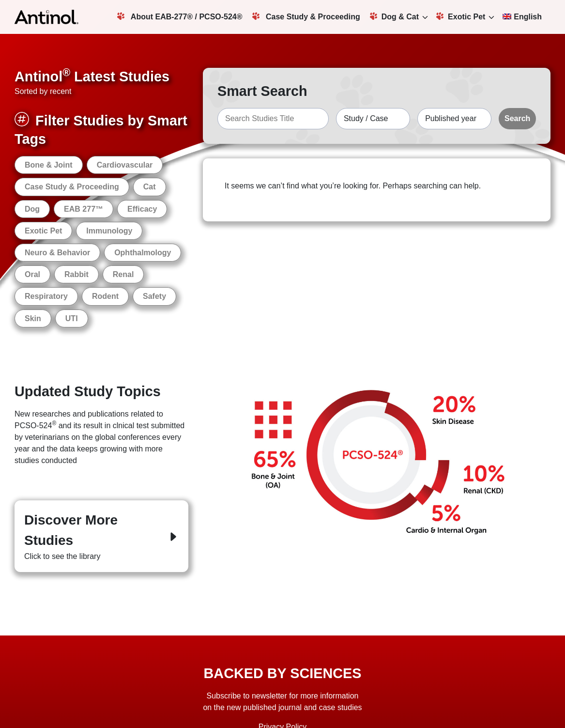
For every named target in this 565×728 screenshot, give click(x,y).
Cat (150, 187)
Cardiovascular (125, 165)
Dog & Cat (394, 16)
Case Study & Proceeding (306, 16)
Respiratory (46, 296)
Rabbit (76, 274)
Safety (154, 296)
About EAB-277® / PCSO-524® (180, 16)
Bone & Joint (49, 165)
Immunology (109, 231)
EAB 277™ (84, 209)
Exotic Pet (461, 16)
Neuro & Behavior (57, 253)
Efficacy (142, 209)
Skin (33, 318)
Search (517, 118)
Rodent (105, 296)
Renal (123, 274)
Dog (32, 209)
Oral (32, 274)
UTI (72, 318)
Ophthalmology (143, 253)
